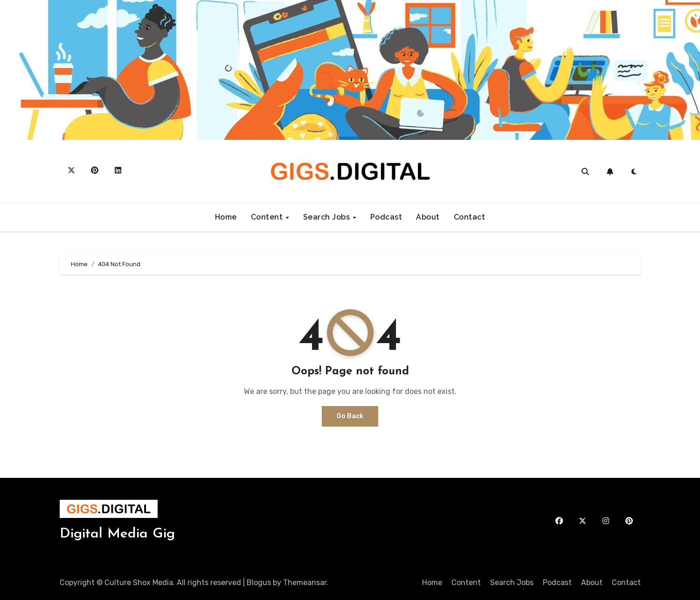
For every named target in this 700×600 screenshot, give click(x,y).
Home (226, 217)
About (428, 217)
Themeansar (305, 583)
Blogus (259, 583)
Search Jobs (328, 217)
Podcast (386, 217)
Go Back (350, 416)
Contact (470, 217)
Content (268, 217)
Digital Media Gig (117, 534)
